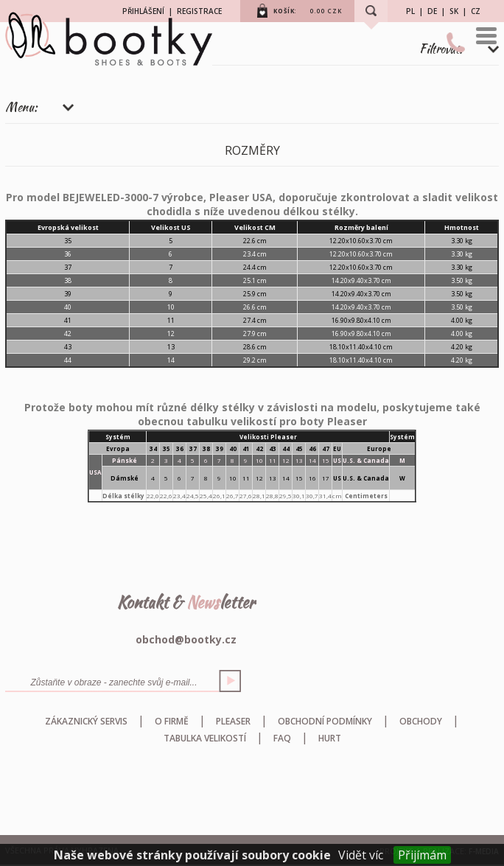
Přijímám (422, 855)
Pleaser (233, 721)
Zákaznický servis (86, 721)
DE (432, 11)
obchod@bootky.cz (186, 639)
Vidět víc (361, 855)
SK (454, 11)
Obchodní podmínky (325, 721)
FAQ (282, 738)
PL (410, 11)
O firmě (172, 721)
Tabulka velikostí (205, 738)
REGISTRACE (199, 11)
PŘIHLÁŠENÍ (143, 11)
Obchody (421, 721)
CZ (476, 11)
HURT (330, 738)
